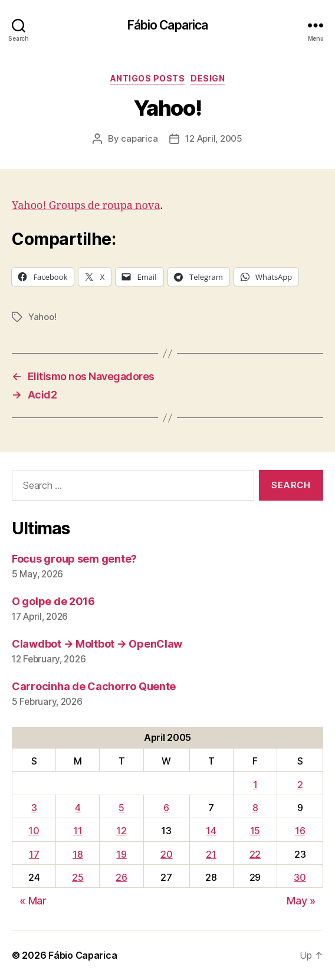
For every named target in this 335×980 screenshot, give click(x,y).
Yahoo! (42, 317)
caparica (139, 138)
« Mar (33, 901)
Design (208, 78)
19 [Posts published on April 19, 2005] (121, 854)
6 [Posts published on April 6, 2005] (166, 808)
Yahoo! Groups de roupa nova (86, 206)
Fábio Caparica (168, 25)
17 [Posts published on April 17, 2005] (34, 854)
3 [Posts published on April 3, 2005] (34, 808)
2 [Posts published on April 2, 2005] (300, 785)
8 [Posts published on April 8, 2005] (255, 808)
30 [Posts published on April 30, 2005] (300, 877)
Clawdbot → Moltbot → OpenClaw (97, 644)
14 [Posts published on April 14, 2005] (211, 831)
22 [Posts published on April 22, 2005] (255, 854)
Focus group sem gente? (74, 559)
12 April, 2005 (214, 138)
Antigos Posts (148, 78)
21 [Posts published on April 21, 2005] (211, 854)
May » (301, 901)
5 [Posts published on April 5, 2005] (121, 808)
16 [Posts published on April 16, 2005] (300, 831)
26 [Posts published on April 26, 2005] (121, 877)
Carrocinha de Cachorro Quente (94, 686)
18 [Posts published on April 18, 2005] (78, 854)
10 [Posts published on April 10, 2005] (34, 831)
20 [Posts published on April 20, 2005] (166, 854)
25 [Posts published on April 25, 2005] (78, 877)
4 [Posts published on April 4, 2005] (78, 808)
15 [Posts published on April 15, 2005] (255, 831)
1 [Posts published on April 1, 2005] (255, 785)
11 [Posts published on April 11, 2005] (78, 831)
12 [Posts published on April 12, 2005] (121, 831)
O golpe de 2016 (53, 601)
